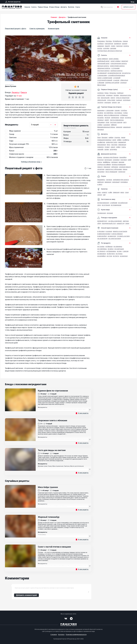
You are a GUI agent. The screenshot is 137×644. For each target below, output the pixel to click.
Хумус (113, 46)
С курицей (117, 78)
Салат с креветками (105, 78)
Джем (123, 137)
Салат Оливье (116, 61)
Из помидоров (116, 205)
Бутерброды (117, 41)
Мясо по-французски (112, 115)
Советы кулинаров (37, 29)
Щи (119, 102)
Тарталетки (109, 44)
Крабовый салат (104, 61)
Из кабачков (123, 203)
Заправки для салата (121, 180)
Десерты (64, 7)
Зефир (119, 140)
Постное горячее (116, 122)
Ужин (127, 223)
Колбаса (101, 44)
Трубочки (122, 172)
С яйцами (101, 83)
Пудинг (107, 147)
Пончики (124, 160)
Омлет (107, 120)
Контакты (61, 635)
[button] (31, 162)
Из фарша (109, 246)
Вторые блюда (54, 7)
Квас (99, 192)
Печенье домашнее (119, 164)
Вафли (111, 137)
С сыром (116, 80)
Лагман (116, 95)
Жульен (107, 118)
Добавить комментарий (26, 595)
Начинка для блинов (111, 157)
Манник (121, 162)
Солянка (101, 93)
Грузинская (102, 213)
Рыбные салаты (117, 71)
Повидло (101, 147)
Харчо (113, 98)
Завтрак (126, 221)
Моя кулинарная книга (118, 7)
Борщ (107, 93)
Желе (114, 140)
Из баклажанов (103, 203)
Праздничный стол (109, 223)
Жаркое (100, 115)
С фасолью (124, 80)
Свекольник (102, 100)
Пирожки (107, 167)
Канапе (125, 44)
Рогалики (101, 172)
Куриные (109, 95)
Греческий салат (104, 63)
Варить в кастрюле (120, 231)
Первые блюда (43, 7)
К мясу (100, 184)
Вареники (101, 110)
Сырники (107, 125)
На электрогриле (115, 239)
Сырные (119, 100)
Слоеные (123, 83)
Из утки (109, 256)
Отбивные (124, 115)
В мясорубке (102, 236)
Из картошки (119, 249)
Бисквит (105, 137)
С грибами (114, 203)
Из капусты (126, 73)
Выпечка (71, 7)
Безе (99, 137)
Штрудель (113, 149)
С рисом (125, 251)
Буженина (101, 41)
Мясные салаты (103, 66)
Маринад (108, 182)
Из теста (116, 256)
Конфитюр (101, 142)
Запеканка (115, 118)
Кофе (110, 192)
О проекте (54, 635)
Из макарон (102, 254)
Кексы (100, 162)
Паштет (107, 46)
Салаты (34, 7)
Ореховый (116, 182)
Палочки (119, 46)
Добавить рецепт (128, 7)
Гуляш (125, 113)
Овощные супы (125, 95)
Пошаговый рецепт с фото (16, 29)
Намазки (101, 46)
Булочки (101, 160)
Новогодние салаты (117, 66)
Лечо (99, 205)
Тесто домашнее (111, 172)
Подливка (124, 182)
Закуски (27, 7)
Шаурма (113, 48)
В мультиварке (117, 234)
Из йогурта (111, 254)
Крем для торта (112, 142)
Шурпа (114, 102)
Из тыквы (101, 246)
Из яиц (119, 251)
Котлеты (128, 118)
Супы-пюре (111, 100)
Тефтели (114, 125)
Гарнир (117, 110)
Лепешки (114, 162)
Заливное (117, 44)
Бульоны (113, 93)
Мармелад (122, 142)
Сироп (113, 147)
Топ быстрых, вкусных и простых (110, 51)
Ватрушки (108, 160)
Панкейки (123, 157)
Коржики (116, 160)
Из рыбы (101, 118)
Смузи (100, 195)
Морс (122, 192)
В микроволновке (104, 234)
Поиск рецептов (108, 7)
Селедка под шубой (112, 83)
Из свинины (118, 246)
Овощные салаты (104, 68)
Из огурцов (106, 205)
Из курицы (118, 113)
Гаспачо (100, 102)
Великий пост (102, 221)
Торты (124, 147)
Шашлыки (127, 127)
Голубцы (124, 110)
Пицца (125, 169)
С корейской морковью (116, 75)
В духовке (101, 231)
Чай (104, 195)
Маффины (107, 162)
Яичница (101, 129)
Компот (105, 192)
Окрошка (108, 102)
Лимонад (116, 192)
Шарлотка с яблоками (114, 169)
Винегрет (125, 61)
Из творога (101, 251)
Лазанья (101, 120)
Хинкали (119, 127)
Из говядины (109, 113)
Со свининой (102, 73)
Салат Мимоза (103, 59)
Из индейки (102, 256)
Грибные (120, 93)
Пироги (100, 167)
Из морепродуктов (114, 73)
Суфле (118, 147)
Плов (107, 122)
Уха (99, 98)
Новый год (121, 223)
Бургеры (109, 41)
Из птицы (119, 254)
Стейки (100, 125)
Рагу (125, 122)
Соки (127, 192)
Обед (99, 223)
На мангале (112, 236)
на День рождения (115, 221)
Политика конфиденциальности (76, 635)
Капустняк (101, 95)
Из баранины (111, 251)
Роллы (100, 48)
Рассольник (105, 98)
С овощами (110, 110)
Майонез (101, 182)
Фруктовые (102, 85)
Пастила (114, 145)
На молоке (124, 256)
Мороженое (102, 145)
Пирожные (122, 145)
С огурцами (115, 68)
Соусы (78, 7)
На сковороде (102, 239)
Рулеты (126, 46)
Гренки (125, 41)
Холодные (127, 100)
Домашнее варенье (104, 140)
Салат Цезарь (114, 59)
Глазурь (117, 137)
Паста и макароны (117, 120)
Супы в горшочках (123, 98)
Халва (107, 149)
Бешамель (101, 180)
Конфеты (126, 140)
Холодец (106, 48)
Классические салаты (119, 63)
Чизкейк (100, 149)
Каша (122, 118)
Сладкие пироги (125, 167)
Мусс (109, 145)
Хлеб (129, 160)
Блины (100, 157)
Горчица (109, 180)
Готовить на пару (123, 236)
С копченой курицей (105, 80)
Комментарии (54, 29)
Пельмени (101, 122)
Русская (110, 213)
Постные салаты (104, 71)
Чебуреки (115, 167)
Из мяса (100, 113)
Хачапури (101, 169)
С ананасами (102, 75)
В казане (109, 231)
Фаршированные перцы (106, 127)
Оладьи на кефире (104, 164)
